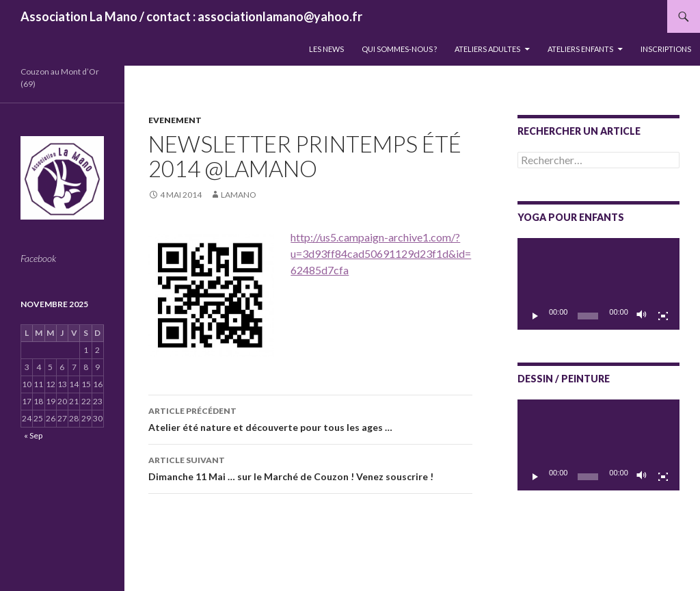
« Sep (33, 435)
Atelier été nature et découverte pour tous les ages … (310, 418)
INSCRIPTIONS (666, 49)
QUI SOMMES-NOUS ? (399, 49)
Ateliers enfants (580, 49)
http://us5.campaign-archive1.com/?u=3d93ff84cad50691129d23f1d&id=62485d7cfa (381, 253)
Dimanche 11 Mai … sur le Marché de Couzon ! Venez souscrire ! (310, 467)
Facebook (38, 258)
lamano (239, 195)
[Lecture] (535, 316)
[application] (598, 284)
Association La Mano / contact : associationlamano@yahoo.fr (191, 16)
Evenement (175, 120)
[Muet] (642, 316)
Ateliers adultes (487, 49)
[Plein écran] (663, 316)
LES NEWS (326, 49)
